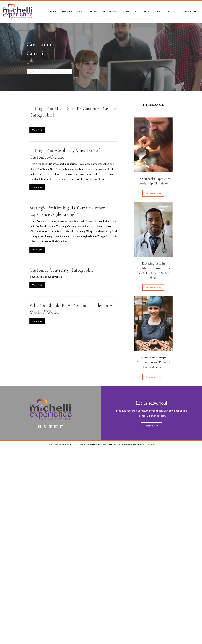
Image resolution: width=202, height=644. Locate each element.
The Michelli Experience (62, 444)
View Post (39, 130)
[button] (153, 193)
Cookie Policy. (113, 444)
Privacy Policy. (92, 444)
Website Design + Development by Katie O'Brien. (137, 444)
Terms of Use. (103, 444)
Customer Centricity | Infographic (62, 270)
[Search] (50, 72)
